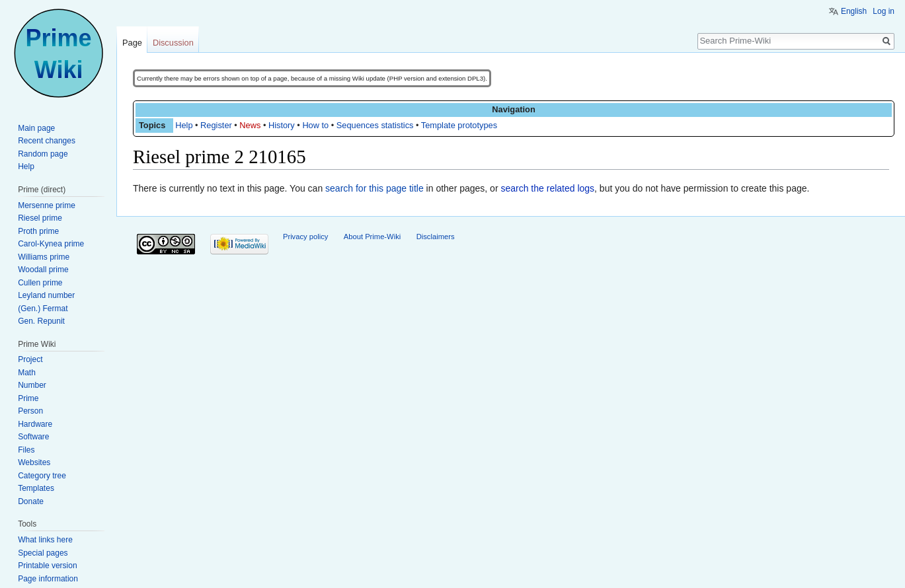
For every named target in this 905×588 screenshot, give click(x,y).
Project (30, 359)
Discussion (173, 43)
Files (26, 450)
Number (32, 385)
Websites (34, 462)
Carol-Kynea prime (51, 244)
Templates (36, 488)
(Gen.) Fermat (43, 309)
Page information (48, 579)
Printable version (47, 566)
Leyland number (46, 295)
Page (132, 43)
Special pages (43, 553)
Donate (31, 501)
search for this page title (374, 188)
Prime (28, 398)
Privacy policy (305, 237)
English (854, 11)
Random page (43, 154)
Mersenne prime (47, 205)
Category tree (42, 476)
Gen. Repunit (41, 321)
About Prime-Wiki (372, 237)
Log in (884, 11)
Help (184, 125)
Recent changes (47, 141)
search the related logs (547, 188)
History (282, 125)
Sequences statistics (375, 125)
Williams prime (44, 257)
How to (315, 125)
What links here (45, 540)
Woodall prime (43, 270)
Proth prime (38, 231)
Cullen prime (40, 283)
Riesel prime (40, 218)
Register (216, 125)
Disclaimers (436, 237)
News (250, 125)
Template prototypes (459, 125)
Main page (36, 128)
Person (30, 411)
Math (27, 373)
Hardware (35, 424)
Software (33, 437)
